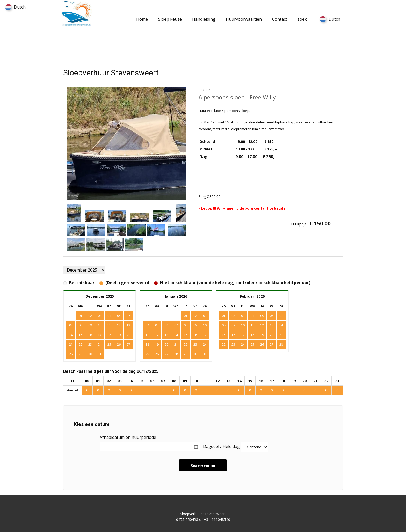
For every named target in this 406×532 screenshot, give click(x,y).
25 (109, 344)
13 (128, 325)
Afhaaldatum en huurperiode (128, 437)
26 (119, 344)
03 (205, 316)
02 (195, 316)
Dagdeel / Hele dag (221, 446)
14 (71, 335)
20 (128, 335)
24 (100, 344)
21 (71, 344)
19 (119, 335)
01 (186, 316)
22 (81, 344)
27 (128, 344)
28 (71, 354)
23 (90, 344)
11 (109, 325)
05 (157, 325)
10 (100, 325)
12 (119, 325)
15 (81, 335)
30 (90, 354)
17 (100, 335)
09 (90, 325)
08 (81, 325)
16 (90, 335)
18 (109, 335)
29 (81, 354)
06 (128, 316)
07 (71, 325)
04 (147, 325)
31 (100, 354)
